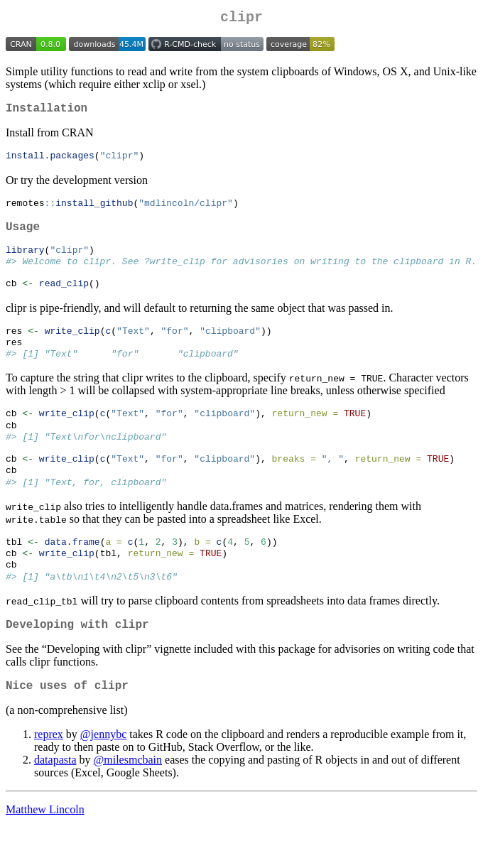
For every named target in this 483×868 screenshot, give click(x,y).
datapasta (55, 800)
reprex (49, 775)
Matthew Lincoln (45, 850)
